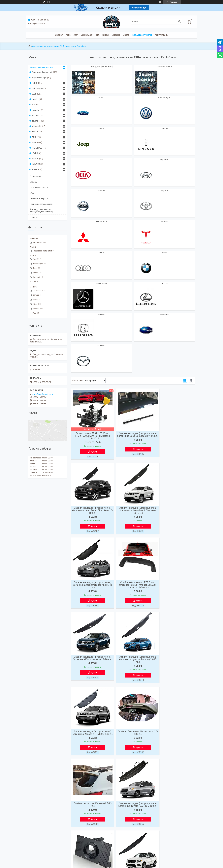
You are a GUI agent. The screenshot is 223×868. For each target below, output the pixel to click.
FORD (101, 98)
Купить (92, 452)
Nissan (126, 35)
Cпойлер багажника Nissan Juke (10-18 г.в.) (91, 660)
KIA (101, 160)
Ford (68, 35)
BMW (164, 253)
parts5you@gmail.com (43, 394)
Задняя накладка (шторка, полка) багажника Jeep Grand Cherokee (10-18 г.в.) (175, 436)
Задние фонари (164, 67)
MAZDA (101, 346)
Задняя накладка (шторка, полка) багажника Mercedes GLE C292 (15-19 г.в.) (133, 737)
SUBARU (164, 315)
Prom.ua (124, 863)
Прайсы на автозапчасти (41, 204)
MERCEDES (101, 284)
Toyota (164, 191)
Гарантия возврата (39, 198)
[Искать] (179, 22)
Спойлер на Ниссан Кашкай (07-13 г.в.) (133, 660)
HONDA (101, 315)
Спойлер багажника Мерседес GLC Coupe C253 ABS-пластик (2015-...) (175, 737)
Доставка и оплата (39, 188)
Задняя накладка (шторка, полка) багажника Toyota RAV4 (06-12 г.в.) (175, 661)
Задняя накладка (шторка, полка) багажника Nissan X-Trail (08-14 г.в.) (175, 586)
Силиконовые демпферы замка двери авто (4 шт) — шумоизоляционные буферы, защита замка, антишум (91, 813)
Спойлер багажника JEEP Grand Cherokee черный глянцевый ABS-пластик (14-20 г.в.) (175, 511)
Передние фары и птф (101, 67)
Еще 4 (35, 282)
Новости (34, 217)
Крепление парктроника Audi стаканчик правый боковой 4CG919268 (91, 737)
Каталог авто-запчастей (41, 67)
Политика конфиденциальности (142, 865)
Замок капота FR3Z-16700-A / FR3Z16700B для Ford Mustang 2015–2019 (91, 436)
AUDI (101, 253)
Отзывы (33, 182)
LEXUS (164, 284)
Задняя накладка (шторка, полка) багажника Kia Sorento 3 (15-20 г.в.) (91, 586)
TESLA (164, 222)
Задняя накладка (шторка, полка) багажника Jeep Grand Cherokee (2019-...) (91, 511)
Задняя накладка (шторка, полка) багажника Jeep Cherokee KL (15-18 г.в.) (133, 511)
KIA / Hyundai (103, 35)
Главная (59, 35)
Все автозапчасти (142, 35)
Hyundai (164, 160)
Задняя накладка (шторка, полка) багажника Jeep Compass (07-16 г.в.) (133, 436)
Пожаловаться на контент (117, 865)
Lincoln (116, 35)
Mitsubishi (101, 222)
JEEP (76, 35)
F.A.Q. (32, 193)
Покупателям (162, 35)
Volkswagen (87, 35)
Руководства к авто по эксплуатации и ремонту (41, 211)
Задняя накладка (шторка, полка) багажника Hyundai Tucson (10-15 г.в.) (133, 586)
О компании (35, 176)
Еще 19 (36, 313)
